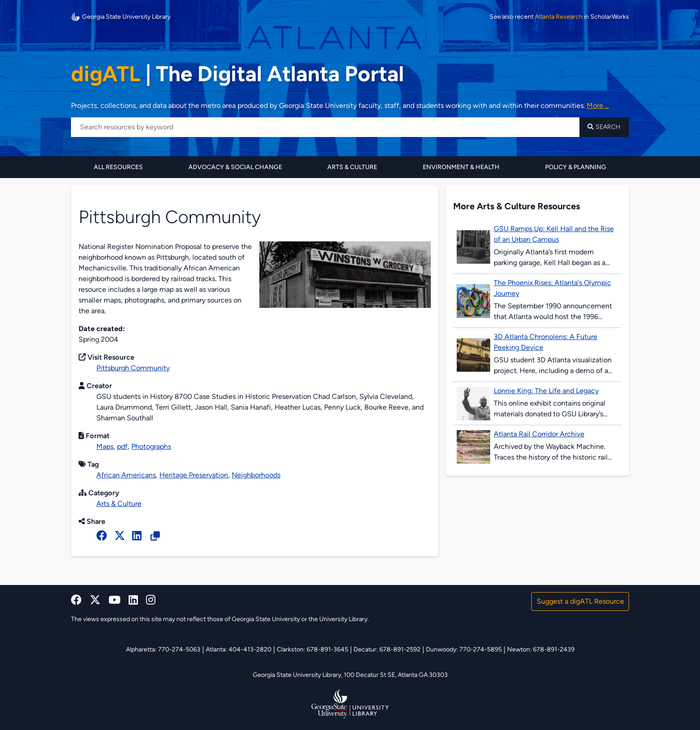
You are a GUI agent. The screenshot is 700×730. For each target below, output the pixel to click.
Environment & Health (461, 167)
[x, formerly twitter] (120, 536)
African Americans (126, 475)
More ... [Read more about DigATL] (598, 106)
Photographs (151, 446)
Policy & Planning (576, 167)
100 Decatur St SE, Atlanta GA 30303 (396, 675)
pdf (122, 446)
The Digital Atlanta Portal (237, 74)
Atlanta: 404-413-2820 (239, 649)
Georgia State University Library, (298, 675)
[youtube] (115, 600)
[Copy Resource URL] (155, 536)
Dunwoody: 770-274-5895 (464, 649)
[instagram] (151, 600)
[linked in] (137, 536)
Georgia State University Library (121, 17)
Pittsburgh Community (133, 368)
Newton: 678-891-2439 (541, 649)
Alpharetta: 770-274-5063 (163, 649)
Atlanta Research (559, 17)
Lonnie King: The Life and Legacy (546, 391)
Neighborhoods (256, 475)
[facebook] (102, 536)
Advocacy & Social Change (235, 167)
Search (604, 127)
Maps (105, 446)
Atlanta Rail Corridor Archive (539, 434)
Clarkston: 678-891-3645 (312, 649)
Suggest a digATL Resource (580, 601)
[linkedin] (133, 600)
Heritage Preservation (194, 475)
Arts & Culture (352, 167)
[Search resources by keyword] (325, 127)
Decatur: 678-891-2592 (387, 649)
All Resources (118, 167)
